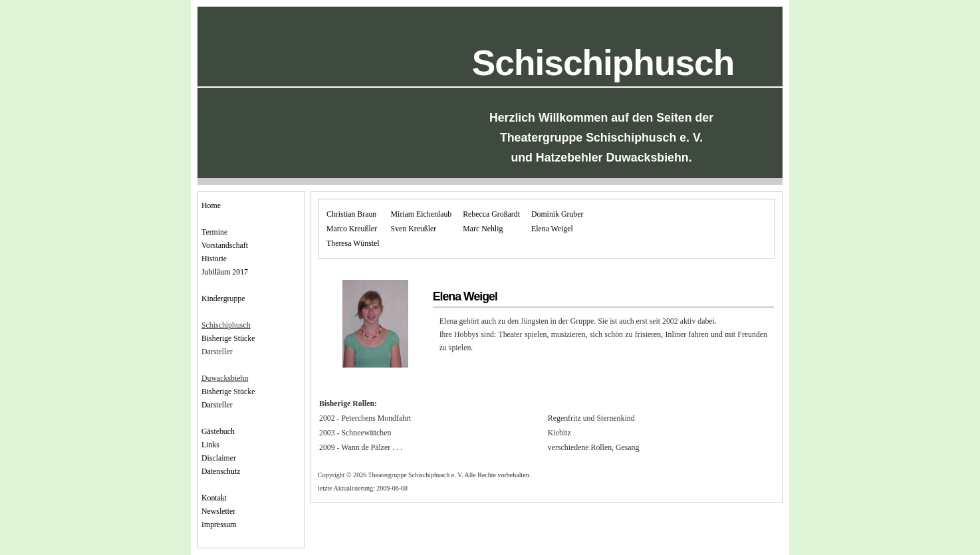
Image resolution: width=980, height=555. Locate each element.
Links (210, 445)
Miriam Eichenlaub (422, 214)
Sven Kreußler (414, 229)
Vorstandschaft (225, 245)
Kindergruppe (223, 298)
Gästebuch (218, 431)
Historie (214, 259)
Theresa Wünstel (353, 243)
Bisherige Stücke (228, 338)
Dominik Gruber (557, 214)
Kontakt (214, 498)
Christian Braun (351, 214)
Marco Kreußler (352, 229)
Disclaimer (219, 458)
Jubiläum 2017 (225, 272)
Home (211, 205)
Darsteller (217, 405)
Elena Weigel (552, 229)
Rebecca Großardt (491, 214)
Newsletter (218, 511)
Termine (214, 232)
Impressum (219, 524)
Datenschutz (221, 471)
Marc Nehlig (483, 229)
